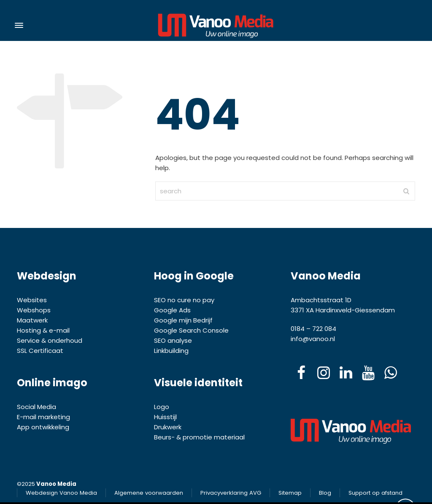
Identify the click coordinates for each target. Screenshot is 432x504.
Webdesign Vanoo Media (61, 493)
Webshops (34, 310)
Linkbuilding (171, 351)
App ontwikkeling (43, 427)
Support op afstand (375, 493)
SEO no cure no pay (184, 300)
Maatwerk (32, 320)
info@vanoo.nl (313, 339)
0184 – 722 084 (313, 329)
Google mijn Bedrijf (183, 320)
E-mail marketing (43, 417)
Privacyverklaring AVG (231, 493)
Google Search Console (191, 330)
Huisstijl (165, 417)
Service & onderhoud (50, 340)
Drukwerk (168, 427)
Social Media (36, 407)
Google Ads (172, 310)
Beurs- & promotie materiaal (199, 437)
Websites (32, 300)
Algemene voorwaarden (149, 493)
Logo (162, 407)
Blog (325, 493)
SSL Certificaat (41, 351)
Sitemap (290, 493)
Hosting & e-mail (43, 330)
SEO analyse (173, 340)
